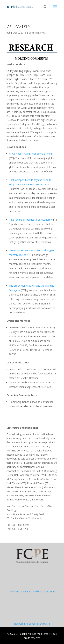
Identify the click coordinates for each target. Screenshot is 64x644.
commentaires (37, 33)
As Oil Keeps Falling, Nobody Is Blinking (31, 154)
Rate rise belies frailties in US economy (30, 220)
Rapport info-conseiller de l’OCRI (32, 624)
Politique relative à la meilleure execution (32, 591)
